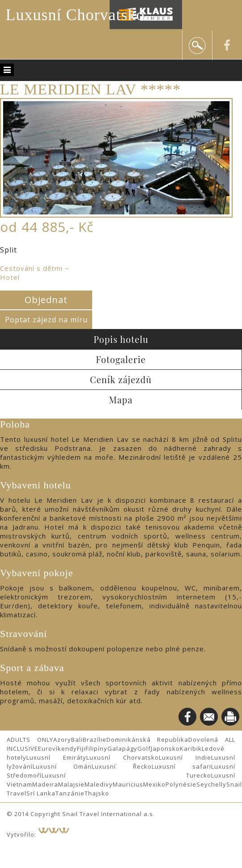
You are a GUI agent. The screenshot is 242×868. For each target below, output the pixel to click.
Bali (77, 740)
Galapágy (122, 748)
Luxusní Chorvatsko (75, 15)
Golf (144, 748)
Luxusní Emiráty (56, 757)
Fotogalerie (121, 359)
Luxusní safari (181, 766)
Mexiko (154, 784)
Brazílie (95, 740)
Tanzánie (70, 793)
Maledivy (99, 784)
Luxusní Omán (62, 766)
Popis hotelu (121, 339)
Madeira (45, 784)
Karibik (191, 748)
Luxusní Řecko (121, 766)
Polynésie (181, 784)
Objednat (46, 300)
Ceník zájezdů (121, 379)
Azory (62, 740)
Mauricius (128, 784)
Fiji (81, 748)
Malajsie (71, 784)
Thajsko (97, 793)
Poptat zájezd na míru (46, 320)
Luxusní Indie (185, 757)
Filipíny (96, 748)
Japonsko (165, 748)
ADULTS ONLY (30, 740)
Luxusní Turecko (126, 775)
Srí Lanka (41, 793)
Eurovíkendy (57, 748)
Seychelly (211, 784)
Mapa (121, 400)
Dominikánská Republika (148, 740)
